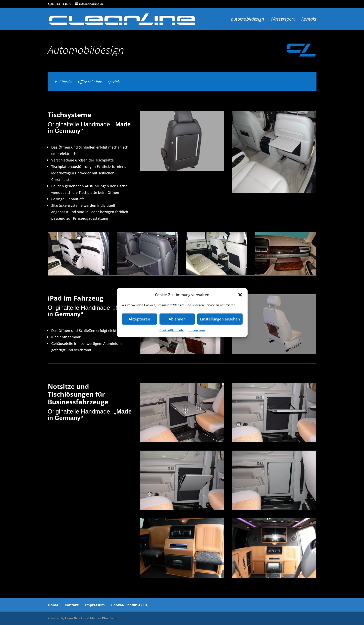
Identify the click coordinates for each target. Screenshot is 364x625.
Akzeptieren (139, 319)
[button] (240, 295)
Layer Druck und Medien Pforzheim (91, 618)
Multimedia (63, 82)
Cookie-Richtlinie (172, 330)
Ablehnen (177, 319)
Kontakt (309, 20)
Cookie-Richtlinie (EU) (130, 605)
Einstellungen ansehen (220, 319)
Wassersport (283, 20)
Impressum (197, 330)
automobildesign (247, 20)
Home (53, 605)
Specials (114, 82)
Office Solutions (90, 82)
